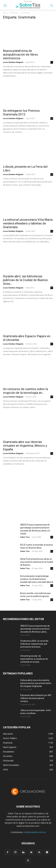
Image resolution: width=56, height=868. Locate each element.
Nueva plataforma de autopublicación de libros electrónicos (20, 55)
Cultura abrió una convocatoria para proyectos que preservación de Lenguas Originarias (36, 683)
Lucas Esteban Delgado (13, 62)
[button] (5, 6)
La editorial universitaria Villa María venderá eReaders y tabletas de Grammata (28, 223)
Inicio (5, 13)
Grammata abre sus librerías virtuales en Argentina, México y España (25, 446)
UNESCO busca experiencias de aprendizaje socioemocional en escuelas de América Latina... (35, 629)
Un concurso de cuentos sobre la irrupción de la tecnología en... (25, 391)
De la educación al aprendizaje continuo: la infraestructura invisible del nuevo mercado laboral (37, 579)
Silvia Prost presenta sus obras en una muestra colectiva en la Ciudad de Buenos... (37, 562)
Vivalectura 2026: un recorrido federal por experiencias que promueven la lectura (34, 644)
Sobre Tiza (25, 537)
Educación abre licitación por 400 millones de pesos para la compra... (36, 698)
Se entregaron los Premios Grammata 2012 (21, 113)
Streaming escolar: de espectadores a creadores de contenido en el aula (34, 659)
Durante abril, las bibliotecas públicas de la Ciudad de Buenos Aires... (25, 280)
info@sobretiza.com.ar (35, 832)
